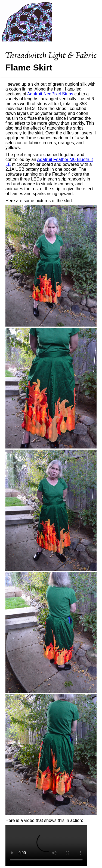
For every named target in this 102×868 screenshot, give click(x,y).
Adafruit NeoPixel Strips (50, 94)
